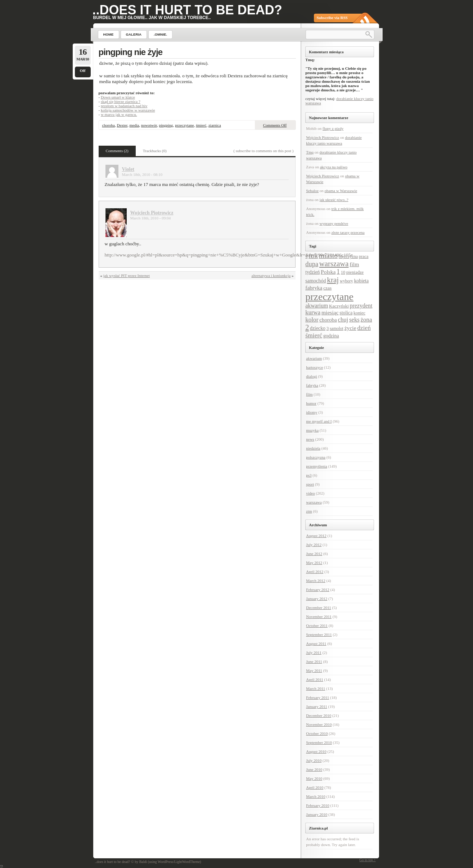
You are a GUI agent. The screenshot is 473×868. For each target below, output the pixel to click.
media (134, 125)
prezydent (361, 306)
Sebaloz (312, 191)
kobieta (361, 281)
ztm (309, 511)
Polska (328, 272)
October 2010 (317, 733)
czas (327, 288)
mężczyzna (348, 256)
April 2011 (315, 680)
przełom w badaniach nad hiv (124, 106)
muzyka (312, 430)
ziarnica (215, 125)
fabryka (314, 288)
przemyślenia (317, 466)
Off (83, 71)
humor (311, 403)
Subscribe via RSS (332, 18)
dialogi (312, 376)
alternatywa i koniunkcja (271, 276)
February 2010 (317, 805)
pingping (166, 125)
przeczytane (184, 125)
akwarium (317, 306)
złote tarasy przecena (348, 232)
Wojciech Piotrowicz (152, 213)
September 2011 (319, 635)
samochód (316, 281)
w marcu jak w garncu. (119, 114)
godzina (331, 336)
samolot (337, 328)
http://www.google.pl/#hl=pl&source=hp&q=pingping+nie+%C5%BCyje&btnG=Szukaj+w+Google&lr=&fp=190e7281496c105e (229, 255)
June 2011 (314, 662)
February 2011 (317, 697)
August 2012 (316, 536)
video (310, 493)
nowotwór (149, 125)
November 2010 (319, 724)
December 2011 (319, 608)
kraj (333, 280)
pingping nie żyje (131, 52)
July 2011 (314, 653)
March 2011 (316, 689)
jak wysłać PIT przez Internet (127, 276)
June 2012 (314, 554)
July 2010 (314, 760)
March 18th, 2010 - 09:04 (151, 218)
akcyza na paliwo (334, 167)
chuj (343, 320)
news (310, 439)
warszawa (334, 264)
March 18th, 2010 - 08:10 (142, 174)
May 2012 (314, 563)
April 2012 (315, 572)
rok (313, 256)
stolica (346, 313)
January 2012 (317, 599)
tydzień (312, 272)
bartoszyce (314, 367)
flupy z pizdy (333, 128)
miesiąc (330, 312)
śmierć (201, 125)
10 (343, 272)
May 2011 (314, 671)
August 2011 (316, 644)
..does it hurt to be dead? (187, 10)
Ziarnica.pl (318, 828)
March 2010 (316, 796)
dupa (312, 264)
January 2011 (317, 706)
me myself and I (319, 421)
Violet (128, 169)
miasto (328, 256)
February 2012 (317, 590)
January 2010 (317, 814)
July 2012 (314, 545)
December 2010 (319, 715)
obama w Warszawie (341, 191)
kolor (312, 320)
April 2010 (315, 787)
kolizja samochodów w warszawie (128, 110)
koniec (359, 313)
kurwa (313, 312)
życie (350, 328)
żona (366, 320)
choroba (109, 125)
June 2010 (314, 769)
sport (310, 484)
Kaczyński (339, 306)
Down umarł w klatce (118, 97)
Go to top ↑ (367, 860)
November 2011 (319, 617)
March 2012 (316, 581)
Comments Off (275, 125)
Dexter (122, 125)
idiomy (312, 412)
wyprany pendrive (334, 223)
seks (354, 320)
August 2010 (316, 751)
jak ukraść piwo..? (334, 200)
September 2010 (319, 742)
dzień (364, 328)
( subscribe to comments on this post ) (263, 151)
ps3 (309, 475)
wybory (346, 281)
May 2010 (314, 778)
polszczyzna (316, 457)
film (354, 264)
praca (364, 256)
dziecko (318, 328)
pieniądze (355, 272)
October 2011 (317, 626)
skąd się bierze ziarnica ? (121, 101)
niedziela (313, 448)
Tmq (310, 152)
